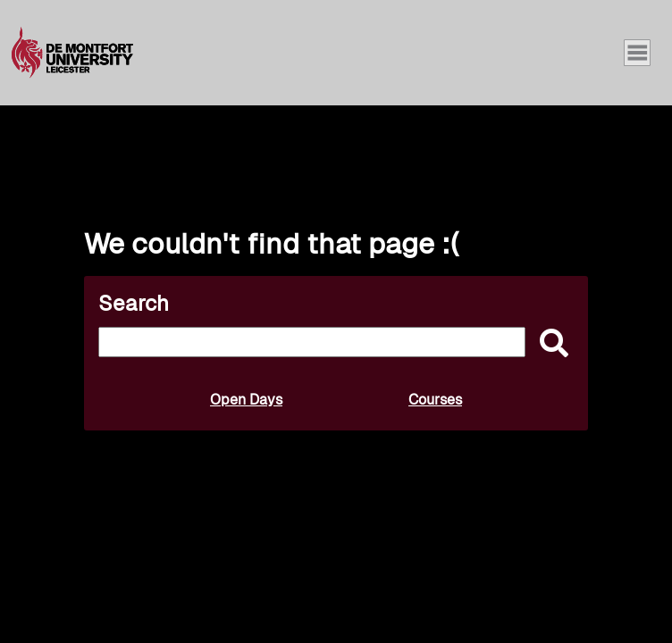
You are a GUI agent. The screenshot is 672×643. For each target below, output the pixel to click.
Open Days (246, 400)
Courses (435, 400)
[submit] (550, 344)
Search (134, 303)
